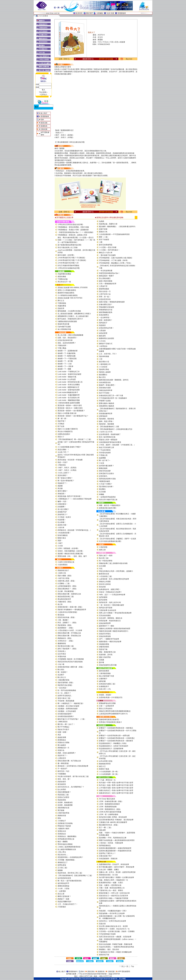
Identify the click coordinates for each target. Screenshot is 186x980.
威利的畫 (102, 681)
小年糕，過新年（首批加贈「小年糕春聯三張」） (117, 445)
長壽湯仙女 (62, 834)
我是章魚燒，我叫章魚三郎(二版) (70, 873)
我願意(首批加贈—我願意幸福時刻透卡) (114, 631)
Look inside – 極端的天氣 (67, 377)
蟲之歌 (60, 604)
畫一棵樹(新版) (63, 763)
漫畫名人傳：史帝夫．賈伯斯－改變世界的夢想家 (117, 872)
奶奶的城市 (62, 782)
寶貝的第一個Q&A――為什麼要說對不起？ (73, 416)
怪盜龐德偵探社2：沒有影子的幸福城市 (114, 746)
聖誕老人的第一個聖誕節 (108, 440)
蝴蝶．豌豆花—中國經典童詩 (110, 505)
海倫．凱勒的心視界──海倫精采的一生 (114, 880)
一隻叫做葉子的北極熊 (107, 255)
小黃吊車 (61, 528)
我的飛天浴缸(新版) (65, 685)
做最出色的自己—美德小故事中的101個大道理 (116, 790)
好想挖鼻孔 (103, 476)
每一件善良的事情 (106, 561)
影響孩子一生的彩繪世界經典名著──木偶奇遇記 (117, 738)
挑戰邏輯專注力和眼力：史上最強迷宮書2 (73, 316)
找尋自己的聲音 (63, 797)
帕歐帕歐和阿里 (105, 764)
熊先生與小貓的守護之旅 (108, 500)
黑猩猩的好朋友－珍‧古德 (108, 875)
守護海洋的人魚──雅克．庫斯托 (111, 890)
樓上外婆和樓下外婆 (107, 676)
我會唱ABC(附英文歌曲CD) (109, 720)
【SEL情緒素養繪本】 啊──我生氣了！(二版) (74, 439)
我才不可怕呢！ (105, 393)
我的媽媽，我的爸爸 (107, 419)
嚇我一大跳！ (63, 501)
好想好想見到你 (105, 299)
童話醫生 (102, 489)
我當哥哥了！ (63, 756)
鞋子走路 (61, 426)
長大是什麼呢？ (63, 509)
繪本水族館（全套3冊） (66, 255)
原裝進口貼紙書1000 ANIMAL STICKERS (73, 288)
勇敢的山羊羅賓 (105, 582)
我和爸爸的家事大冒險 (107, 479)
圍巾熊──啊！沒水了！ (66, 724)
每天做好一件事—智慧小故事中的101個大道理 (116, 783)
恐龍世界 (61, 308)
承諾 (59, 735)
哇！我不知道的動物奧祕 (67, 690)
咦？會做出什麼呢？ (65, 478)
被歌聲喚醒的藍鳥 (106, 312)
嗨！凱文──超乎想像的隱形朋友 (70, 881)
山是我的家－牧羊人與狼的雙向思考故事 (114, 579)
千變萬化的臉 (63, 279)
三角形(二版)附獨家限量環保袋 (69, 847)
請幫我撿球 (103, 416)
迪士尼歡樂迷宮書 (64, 329)
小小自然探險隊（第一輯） (109, 772)
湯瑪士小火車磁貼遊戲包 (67, 290)
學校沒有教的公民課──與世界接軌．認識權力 (116, 571)
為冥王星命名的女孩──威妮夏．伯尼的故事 (115, 937)
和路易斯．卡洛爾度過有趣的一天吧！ (113, 911)
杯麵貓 (102, 494)
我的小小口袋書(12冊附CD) (68, 429)
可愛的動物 (62, 303)
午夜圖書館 (62, 774)
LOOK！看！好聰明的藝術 (109, 814)
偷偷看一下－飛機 (64, 369)
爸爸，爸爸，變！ (64, 779)
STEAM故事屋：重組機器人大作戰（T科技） (116, 263)
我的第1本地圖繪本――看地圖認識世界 (72, 610)
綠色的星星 (103, 333)
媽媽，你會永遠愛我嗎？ (67, 753)
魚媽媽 (102, 221)
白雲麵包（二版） (64, 583)
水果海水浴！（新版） (66, 641)
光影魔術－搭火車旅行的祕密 (68, 706)
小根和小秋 (62, 573)
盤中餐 (102, 662)
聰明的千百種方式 (106, 344)
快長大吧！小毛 (105, 689)
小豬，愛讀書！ (63, 620)
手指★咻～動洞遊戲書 (66, 701)
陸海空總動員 (63, 535)
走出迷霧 (102, 566)
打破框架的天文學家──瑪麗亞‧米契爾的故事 (115, 952)
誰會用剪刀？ (63, 514)
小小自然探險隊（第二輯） (109, 774)
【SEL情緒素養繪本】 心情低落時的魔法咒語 (116, 429)
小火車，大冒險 (63, 889)
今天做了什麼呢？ (106, 484)
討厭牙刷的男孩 (63, 813)
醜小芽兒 (102, 377)
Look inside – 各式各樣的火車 (69, 398)
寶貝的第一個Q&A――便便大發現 (70, 405)
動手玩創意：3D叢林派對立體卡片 (70, 319)
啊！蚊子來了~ (105, 460)
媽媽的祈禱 (62, 816)
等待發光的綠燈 (105, 453)
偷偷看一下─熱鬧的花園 (67, 356)
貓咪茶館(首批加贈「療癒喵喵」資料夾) (114, 380)
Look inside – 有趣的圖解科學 (69, 395)
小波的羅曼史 (63, 565)
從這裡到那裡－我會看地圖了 (110, 434)
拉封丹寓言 (62, 654)
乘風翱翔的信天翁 (106, 310)
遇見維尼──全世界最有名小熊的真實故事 (73, 766)
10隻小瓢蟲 (62, 348)
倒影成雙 (102, 830)
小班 (101, 359)
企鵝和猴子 (103, 679)
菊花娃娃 (61, 615)
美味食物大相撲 (105, 388)
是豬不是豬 (103, 229)
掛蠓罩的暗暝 (104, 647)
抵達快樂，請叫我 (106, 655)
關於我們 (89, 13)
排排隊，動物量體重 (65, 805)
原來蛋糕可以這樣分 (107, 473)
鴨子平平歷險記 (63, 727)
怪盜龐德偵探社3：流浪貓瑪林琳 (111, 749)
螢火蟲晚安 (62, 745)
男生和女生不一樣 (64, 282)
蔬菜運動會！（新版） (66, 628)
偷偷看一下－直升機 (65, 361)
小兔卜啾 (61, 664)
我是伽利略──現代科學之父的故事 (112, 913)
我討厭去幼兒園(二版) (66, 646)
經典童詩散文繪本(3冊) (108, 508)
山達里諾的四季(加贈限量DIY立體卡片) (113, 714)
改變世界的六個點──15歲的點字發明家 (114, 898)
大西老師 (102, 331)
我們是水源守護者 (106, 608)
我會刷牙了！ (63, 483)
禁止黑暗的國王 (105, 278)
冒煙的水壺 (62, 831)
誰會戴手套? (62, 512)
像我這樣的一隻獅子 (107, 276)
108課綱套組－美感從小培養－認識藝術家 (73, 230)
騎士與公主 (62, 677)
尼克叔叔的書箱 (105, 615)
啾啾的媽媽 (103, 468)
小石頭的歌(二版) (105, 576)
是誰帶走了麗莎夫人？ (107, 853)
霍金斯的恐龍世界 (64, 599)
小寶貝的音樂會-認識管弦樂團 (69, 403)
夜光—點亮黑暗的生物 (107, 437)
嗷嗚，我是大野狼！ (107, 421)
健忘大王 (102, 766)
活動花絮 (44, 129)
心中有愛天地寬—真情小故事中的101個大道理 (116, 788)
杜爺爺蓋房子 (104, 686)
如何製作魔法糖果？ (107, 466)
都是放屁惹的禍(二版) (66, 596)
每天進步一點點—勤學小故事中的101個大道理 (116, 785)
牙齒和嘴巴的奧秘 (64, 274)
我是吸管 (102, 325)
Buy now (129, 59)
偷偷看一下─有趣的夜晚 (67, 353)
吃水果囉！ (62, 522)
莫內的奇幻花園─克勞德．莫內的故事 (113, 817)
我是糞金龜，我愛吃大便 (108, 224)
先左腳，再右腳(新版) (66, 591)
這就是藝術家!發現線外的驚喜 (110, 442)
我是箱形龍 (62, 800)
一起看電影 (62, 891)
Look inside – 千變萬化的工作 (69, 372)
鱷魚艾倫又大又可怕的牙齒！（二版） (72, 719)
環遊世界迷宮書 (63, 324)
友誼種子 (61, 675)
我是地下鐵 (103, 649)
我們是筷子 (103, 323)
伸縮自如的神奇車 (106, 390)
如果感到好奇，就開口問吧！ (110, 589)
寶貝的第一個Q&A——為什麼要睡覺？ (71, 411)
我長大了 (61, 437)
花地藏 (102, 660)
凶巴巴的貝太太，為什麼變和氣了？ (71, 787)
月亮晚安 (61, 424)
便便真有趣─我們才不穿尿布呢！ (70, 496)
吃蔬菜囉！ (62, 520)
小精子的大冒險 (63, 578)
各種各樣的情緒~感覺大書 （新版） (71, 667)
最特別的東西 (104, 671)
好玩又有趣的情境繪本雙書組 (68, 265)
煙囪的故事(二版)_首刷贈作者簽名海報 (113, 563)
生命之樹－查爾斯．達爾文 (109, 870)
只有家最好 (62, 907)
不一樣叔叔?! (62, 769)
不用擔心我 (103, 455)
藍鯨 (59, 818)
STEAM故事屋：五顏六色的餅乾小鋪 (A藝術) (116, 258)
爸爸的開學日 (104, 315)
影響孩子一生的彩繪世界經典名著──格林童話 (116, 728)
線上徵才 (44, 113)
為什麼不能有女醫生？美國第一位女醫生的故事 (116, 877)
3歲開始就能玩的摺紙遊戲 (67, 321)
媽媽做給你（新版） (65, 638)
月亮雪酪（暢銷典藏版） (67, 860)
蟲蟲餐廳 (102, 458)
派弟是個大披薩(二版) (107, 684)
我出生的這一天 (105, 291)
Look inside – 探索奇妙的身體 (69, 390)
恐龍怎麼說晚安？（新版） (68, 589)
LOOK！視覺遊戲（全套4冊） (69, 548)
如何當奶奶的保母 (64, 878)
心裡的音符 (62, 758)
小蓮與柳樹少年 (105, 364)
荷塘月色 (61, 750)
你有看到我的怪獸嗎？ (66, 716)
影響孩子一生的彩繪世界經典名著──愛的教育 (116, 741)
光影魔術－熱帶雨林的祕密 (68, 709)
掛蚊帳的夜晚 (104, 644)
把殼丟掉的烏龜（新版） (67, 617)
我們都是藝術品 (105, 845)
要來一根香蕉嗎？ (106, 320)
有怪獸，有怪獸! (105, 695)
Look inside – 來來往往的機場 (69, 385)
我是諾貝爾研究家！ (65, 902)
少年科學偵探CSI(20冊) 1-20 (68, 263)
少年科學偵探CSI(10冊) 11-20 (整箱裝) (72, 260)
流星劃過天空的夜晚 (65, 823)
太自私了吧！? (63, 452)
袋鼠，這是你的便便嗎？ (67, 343)
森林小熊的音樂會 (106, 281)
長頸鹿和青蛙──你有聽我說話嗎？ (70, 857)
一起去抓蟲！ (63, 688)
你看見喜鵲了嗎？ (106, 856)
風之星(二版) (104, 558)
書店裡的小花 (104, 362)
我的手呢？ (62, 421)
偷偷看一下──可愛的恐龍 (67, 359)
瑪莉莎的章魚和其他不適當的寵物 (70, 662)
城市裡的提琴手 (63, 883)
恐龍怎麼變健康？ (64, 792)
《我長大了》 (59, 133)
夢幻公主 (61, 301)
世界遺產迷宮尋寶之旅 (66, 839)
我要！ (60, 541)
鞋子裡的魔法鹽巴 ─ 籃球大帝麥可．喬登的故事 (117, 867)
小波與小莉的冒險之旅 (66, 562)
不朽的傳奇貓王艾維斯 (107, 934)
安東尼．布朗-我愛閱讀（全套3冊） (71, 551)
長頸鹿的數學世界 (106, 413)
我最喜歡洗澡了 (63, 570)
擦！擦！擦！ (63, 418)
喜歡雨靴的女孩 (63, 808)
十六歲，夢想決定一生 (107, 780)
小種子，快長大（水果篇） (64, 137)
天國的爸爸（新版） (65, 602)
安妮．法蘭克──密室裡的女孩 (110, 885)
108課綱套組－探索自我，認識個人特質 (72, 235)
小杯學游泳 (103, 346)
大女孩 (102, 463)
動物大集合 (62, 538)
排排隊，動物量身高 (65, 802)
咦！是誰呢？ (63, 672)
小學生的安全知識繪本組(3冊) (69, 268)
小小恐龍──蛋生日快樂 (108, 247)
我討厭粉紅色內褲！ (107, 487)
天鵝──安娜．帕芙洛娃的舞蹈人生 (112, 888)
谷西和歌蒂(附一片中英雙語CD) (111, 697)
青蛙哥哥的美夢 (105, 471)
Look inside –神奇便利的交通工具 (70, 382)
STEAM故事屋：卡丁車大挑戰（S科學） (114, 260)
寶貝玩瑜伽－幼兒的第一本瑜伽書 (70, 460)
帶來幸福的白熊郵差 (65, 844)
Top (133, 966)
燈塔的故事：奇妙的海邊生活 (110, 621)
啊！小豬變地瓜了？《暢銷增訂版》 (71, 703)
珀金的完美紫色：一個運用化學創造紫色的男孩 (116, 947)
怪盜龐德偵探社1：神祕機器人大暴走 (113, 743)
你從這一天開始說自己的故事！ (111, 592)
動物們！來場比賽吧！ (107, 385)
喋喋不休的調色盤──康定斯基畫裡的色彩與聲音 (117, 840)
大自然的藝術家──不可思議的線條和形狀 (114, 234)
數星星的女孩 (104, 574)
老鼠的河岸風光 (105, 634)
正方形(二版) (62, 868)
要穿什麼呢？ (63, 491)
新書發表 (44, 126)
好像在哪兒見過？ (106, 304)
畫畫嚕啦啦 (62, 643)
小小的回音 (103, 367)
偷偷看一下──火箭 (65, 364)
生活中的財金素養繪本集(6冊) (110, 541)
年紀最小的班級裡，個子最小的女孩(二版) (73, 776)
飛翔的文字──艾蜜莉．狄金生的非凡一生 (114, 929)
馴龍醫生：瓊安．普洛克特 (109, 949)
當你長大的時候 (105, 584)
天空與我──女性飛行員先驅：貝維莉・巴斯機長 (117, 931)
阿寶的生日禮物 (63, 742)
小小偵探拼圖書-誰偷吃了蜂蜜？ (70, 447)
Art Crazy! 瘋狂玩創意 (107, 799)
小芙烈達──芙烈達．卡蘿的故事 (111, 843)
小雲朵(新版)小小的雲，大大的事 (70, 630)
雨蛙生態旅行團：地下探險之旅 (69, 761)
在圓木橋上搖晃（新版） (67, 581)
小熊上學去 (62, 852)
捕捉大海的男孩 (105, 657)
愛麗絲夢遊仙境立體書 (107, 703)
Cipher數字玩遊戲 (64, 327)
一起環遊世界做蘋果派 (107, 497)
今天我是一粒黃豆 (64, 517)
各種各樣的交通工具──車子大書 (111, 395)
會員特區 (79, 13)
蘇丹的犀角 (103, 600)
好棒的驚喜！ (63, 504)
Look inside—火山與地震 (67, 379)
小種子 (60, 543)
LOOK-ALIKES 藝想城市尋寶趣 (110, 812)
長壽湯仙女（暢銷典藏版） (68, 836)
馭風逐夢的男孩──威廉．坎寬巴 (111, 883)
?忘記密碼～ (43, 92)
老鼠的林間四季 (105, 623)
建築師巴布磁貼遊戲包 (66, 293)
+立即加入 (44, 95)
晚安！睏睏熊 (63, 842)
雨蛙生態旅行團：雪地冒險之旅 (69, 636)
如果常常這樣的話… (65, 696)
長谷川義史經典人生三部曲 (68, 247)
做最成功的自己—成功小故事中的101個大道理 (116, 793)
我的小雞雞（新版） (65, 576)
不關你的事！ (63, 345)
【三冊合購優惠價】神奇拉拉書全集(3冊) (70, 142)
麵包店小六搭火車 (106, 253)
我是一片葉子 (63, 462)
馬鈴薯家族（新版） (65, 625)
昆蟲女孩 (102, 924)
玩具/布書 (110, 13)
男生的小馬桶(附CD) (65, 432)
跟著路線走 (62, 740)
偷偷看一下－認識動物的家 (68, 351)
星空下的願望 (104, 240)
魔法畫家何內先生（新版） (109, 825)
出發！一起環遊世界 (107, 706)
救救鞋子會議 (104, 769)
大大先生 (102, 341)
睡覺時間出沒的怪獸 (107, 338)
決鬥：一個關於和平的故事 (109, 639)
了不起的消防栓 (105, 450)
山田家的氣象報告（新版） (68, 586)
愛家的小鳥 (103, 232)
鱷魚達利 (102, 336)
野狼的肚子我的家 (64, 826)
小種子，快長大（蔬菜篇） (64, 135)
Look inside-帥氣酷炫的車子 (68, 392)
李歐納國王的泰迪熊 (107, 307)
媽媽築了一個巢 (63, 899)
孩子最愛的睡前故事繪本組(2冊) (70, 245)
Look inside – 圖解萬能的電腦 (69, 400)
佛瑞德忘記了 (63, 862)
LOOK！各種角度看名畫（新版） (111, 801)
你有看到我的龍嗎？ (65, 714)
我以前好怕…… (63, 855)
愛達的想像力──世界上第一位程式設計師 (114, 893)
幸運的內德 (62, 656)
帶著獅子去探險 (105, 401)
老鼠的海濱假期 (105, 636)
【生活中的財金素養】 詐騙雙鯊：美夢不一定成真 (117, 539)
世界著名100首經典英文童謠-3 (110, 722)
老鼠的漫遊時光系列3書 (108, 665)
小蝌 (101, 242)
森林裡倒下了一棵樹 (107, 626)
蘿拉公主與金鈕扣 (106, 708)
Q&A (42, 120)
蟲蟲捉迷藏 (62, 737)
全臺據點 (100, 13)
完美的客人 (62, 651)
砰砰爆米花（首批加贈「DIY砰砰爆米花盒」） (75, 530)
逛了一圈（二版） (106, 827)
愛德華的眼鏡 (104, 289)
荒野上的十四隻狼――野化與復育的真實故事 (115, 613)
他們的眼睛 (103, 597)
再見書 (60, 488)
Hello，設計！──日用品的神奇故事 (112, 595)
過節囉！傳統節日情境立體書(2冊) (70, 554)
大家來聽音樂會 (105, 673)
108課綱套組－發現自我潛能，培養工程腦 (73, 227)
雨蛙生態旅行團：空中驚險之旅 (69, 633)
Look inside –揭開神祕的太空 (68, 387)
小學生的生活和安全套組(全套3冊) (70, 224)
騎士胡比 (61, 669)
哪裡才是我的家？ (64, 896)
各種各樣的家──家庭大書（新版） (70, 607)
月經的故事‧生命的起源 (108, 610)
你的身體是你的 (105, 382)
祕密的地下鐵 (104, 955)
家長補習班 (62, 784)
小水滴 (60, 546)
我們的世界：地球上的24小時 (110, 602)
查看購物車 (122, 13)
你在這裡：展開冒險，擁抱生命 (111, 618)
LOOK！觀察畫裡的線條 (108, 807)
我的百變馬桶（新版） (66, 683)
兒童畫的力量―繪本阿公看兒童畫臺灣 (113, 822)
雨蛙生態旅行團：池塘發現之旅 (69, 594)
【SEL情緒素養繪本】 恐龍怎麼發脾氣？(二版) (75, 875)
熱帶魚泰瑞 (62, 865)
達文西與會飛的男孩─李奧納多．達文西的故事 (116, 820)
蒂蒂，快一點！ (105, 297)
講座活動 (44, 123)
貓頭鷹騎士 (103, 375)
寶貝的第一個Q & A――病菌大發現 (70, 408)
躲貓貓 (60, 870)
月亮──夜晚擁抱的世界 (108, 284)
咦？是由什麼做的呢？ (66, 481)
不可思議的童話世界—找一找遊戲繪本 (113, 398)
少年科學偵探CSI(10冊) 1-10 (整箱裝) (71, 258)
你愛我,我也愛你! (64, 434)
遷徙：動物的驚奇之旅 (107, 652)
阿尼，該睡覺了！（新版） (68, 623)
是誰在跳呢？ (63, 475)
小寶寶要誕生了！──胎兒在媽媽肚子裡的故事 (75, 499)
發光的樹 (102, 587)
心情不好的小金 (105, 294)
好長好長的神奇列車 (65, 340)
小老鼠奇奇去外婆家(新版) (67, 612)
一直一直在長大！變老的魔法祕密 (112, 605)
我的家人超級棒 (105, 372)
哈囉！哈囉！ (63, 732)
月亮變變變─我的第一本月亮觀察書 (71, 659)
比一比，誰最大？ (64, 693)
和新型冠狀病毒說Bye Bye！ (109, 273)
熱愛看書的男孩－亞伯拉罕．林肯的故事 (114, 864)
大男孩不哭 (103, 286)
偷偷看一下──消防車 (65, 366)
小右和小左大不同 (106, 432)
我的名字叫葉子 (63, 729)
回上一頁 (125, 966)
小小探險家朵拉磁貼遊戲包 (68, 295)
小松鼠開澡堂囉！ (64, 533)
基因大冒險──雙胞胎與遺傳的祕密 (112, 302)
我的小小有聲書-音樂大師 (67, 413)
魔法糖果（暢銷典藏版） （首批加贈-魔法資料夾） (118, 226)
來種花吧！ (62, 494)
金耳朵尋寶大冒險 (106, 761)
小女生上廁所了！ (64, 473)
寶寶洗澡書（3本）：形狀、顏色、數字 (72, 556)
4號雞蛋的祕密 (105, 481)
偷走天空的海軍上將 (107, 447)
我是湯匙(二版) (63, 795)
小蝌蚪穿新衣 (63, 722)
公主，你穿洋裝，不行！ (108, 354)
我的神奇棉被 (104, 356)
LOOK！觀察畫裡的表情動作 (109, 804)
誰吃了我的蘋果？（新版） (68, 649)
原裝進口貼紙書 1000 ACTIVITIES (70, 298)
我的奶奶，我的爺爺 (107, 424)
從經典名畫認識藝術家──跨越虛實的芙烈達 (115, 851)
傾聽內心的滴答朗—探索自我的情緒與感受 (115, 628)
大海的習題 (103, 547)
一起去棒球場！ (105, 318)
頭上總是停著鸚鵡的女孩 (67, 849)
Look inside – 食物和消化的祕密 (69, 374)
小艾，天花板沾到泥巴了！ (68, 904)
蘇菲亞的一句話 (63, 771)
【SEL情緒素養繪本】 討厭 (109, 427)
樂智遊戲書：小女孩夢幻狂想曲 (69, 311)
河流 (101, 569)
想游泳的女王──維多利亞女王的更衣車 (114, 896)
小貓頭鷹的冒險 (63, 680)
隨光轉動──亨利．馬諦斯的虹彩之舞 (113, 838)
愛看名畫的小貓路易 (107, 403)
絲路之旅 (102, 550)
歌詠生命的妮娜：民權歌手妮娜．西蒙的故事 (116, 944)
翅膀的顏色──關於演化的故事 (110, 642)
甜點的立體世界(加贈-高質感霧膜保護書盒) (115, 711)
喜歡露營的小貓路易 (107, 406)
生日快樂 (102, 492)
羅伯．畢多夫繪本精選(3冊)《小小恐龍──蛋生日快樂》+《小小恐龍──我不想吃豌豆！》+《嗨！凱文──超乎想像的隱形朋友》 (76, 240)
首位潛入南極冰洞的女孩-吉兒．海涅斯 (113, 926)
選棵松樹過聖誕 (63, 886)
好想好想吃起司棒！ (107, 328)
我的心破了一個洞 (106, 555)
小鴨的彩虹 (62, 465)
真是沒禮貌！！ (63, 450)
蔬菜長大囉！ (63, 525)
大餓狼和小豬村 (63, 829)
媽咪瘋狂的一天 (63, 748)
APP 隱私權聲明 (124, 971)
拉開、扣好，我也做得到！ (68, 338)
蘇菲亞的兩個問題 (106, 245)
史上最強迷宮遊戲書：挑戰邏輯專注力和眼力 (74, 314)
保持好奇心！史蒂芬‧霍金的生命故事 (113, 921)
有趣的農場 (62, 306)
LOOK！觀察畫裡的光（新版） (110, 809)
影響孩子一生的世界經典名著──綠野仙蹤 (114, 736)
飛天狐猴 (61, 810)
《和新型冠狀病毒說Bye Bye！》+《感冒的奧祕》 (76, 232)
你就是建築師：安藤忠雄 (108, 859)
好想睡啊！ (62, 507)
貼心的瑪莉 (62, 789)
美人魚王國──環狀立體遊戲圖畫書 (70, 335)
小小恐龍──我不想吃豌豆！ (109, 250)
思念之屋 (61, 894)
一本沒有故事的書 (106, 271)
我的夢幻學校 (104, 369)
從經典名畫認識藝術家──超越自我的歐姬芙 (115, 848)
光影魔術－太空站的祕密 (67, 711)
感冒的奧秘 (62, 276)
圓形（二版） (104, 237)
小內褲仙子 (62, 821)
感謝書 (60, 486)
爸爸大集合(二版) (64, 698)
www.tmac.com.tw (53, 13)
